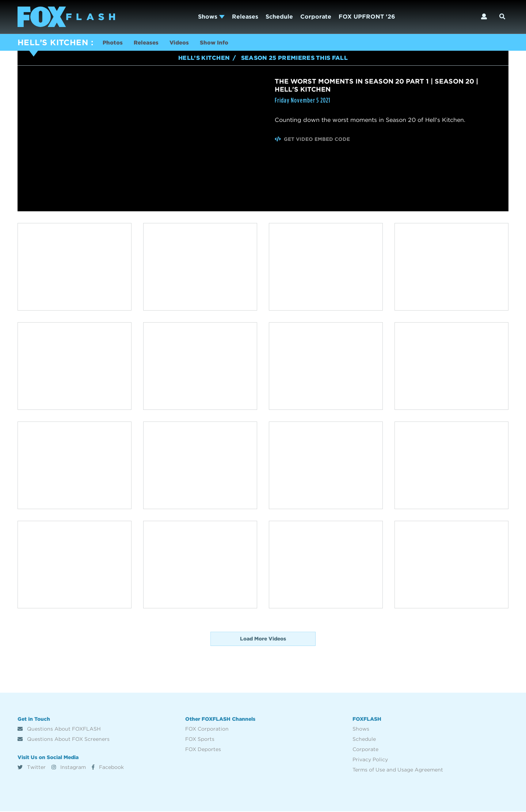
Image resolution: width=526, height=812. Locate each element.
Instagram (69, 768)
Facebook (108, 768)
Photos (113, 43)
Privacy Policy (370, 760)
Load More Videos (263, 639)
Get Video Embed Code (313, 140)
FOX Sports (200, 740)
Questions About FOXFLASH (59, 730)
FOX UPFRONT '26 (367, 17)
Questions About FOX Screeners (64, 740)
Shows (211, 17)
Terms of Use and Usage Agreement (398, 770)
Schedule (279, 17)
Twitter (32, 768)
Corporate (316, 17)
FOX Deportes (203, 750)
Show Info (221, 43)
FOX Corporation (207, 730)
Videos (184, 43)
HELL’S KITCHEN (53, 42)
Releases (245, 17)
